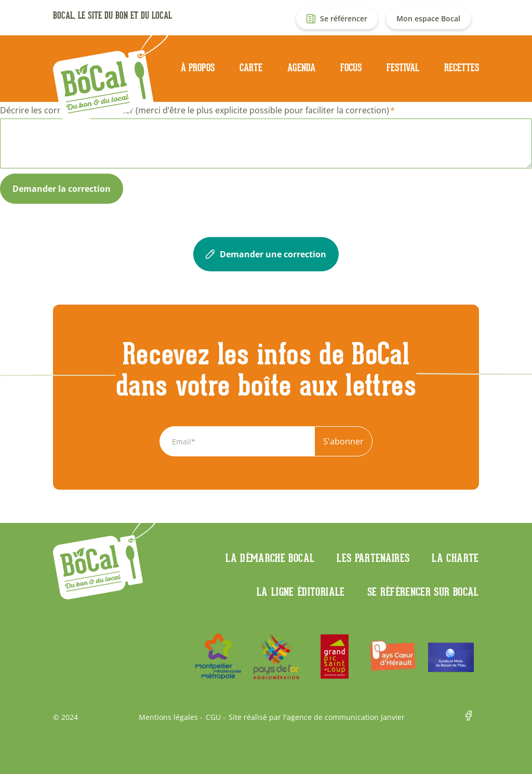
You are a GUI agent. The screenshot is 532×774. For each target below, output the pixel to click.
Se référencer (344, 18)
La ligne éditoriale (301, 592)
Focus (351, 68)
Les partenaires (373, 558)
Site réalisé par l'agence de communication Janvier (317, 717)
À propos (198, 68)
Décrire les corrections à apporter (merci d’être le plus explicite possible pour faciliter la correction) (195, 110)
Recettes (462, 68)
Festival (403, 68)
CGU (213, 717)
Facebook (472, 717)
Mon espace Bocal (428, 18)
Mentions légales (168, 717)
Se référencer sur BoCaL (423, 592)
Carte (251, 68)
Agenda (301, 68)
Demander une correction (266, 254)
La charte (455, 558)
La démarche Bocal (270, 558)
